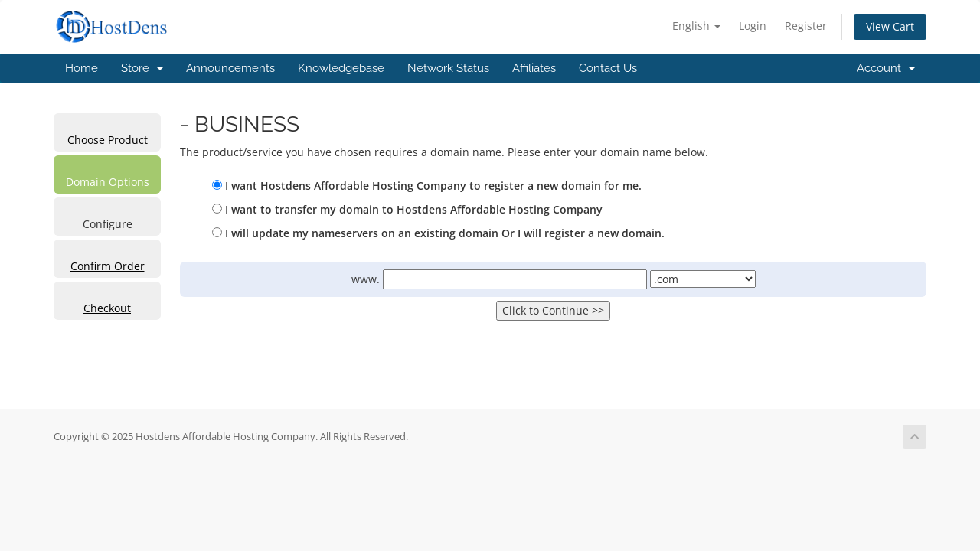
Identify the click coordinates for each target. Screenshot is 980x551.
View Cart (890, 26)
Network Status (448, 68)
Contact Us (608, 68)
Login (753, 26)
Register (806, 26)
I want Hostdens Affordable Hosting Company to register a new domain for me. (427, 186)
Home (82, 68)
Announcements (230, 68)
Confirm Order (108, 266)
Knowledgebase (341, 68)
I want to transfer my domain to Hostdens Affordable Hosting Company (407, 209)
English (696, 26)
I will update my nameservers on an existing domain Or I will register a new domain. (438, 233)
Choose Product (108, 140)
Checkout (107, 308)
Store (142, 68)
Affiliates (534, 68)
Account (886, 68)
